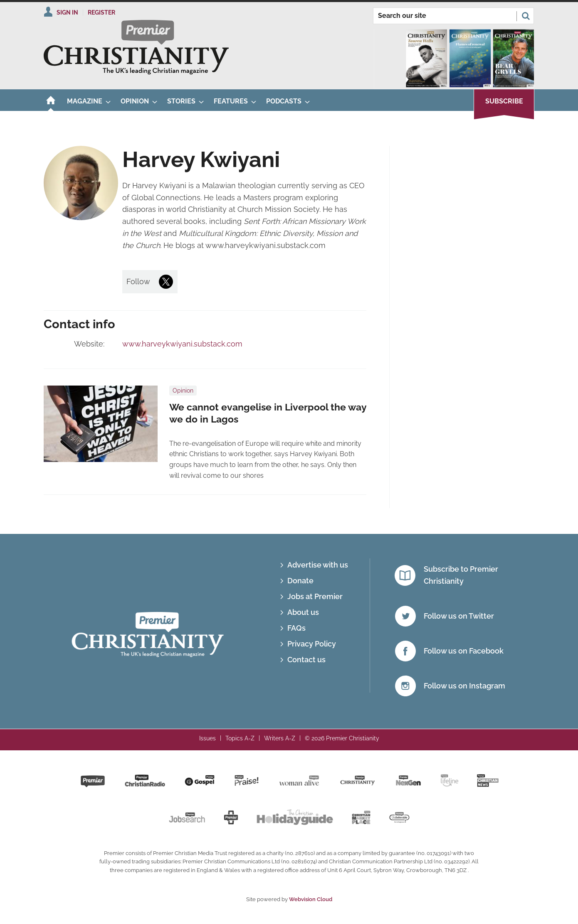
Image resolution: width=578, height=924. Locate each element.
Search (526, 16)
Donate (300, 581)
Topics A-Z (240, 738)
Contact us (306, 660)
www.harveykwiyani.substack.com (182, 344)
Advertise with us (318, 565)
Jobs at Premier (315, 596)
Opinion (183, 391)
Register (101, 12)
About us (303, 612)
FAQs (296, 628)
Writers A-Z (280, 738)
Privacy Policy (312, 644)
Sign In (67, 12)
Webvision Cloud (311, 899)
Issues (207, 738)
